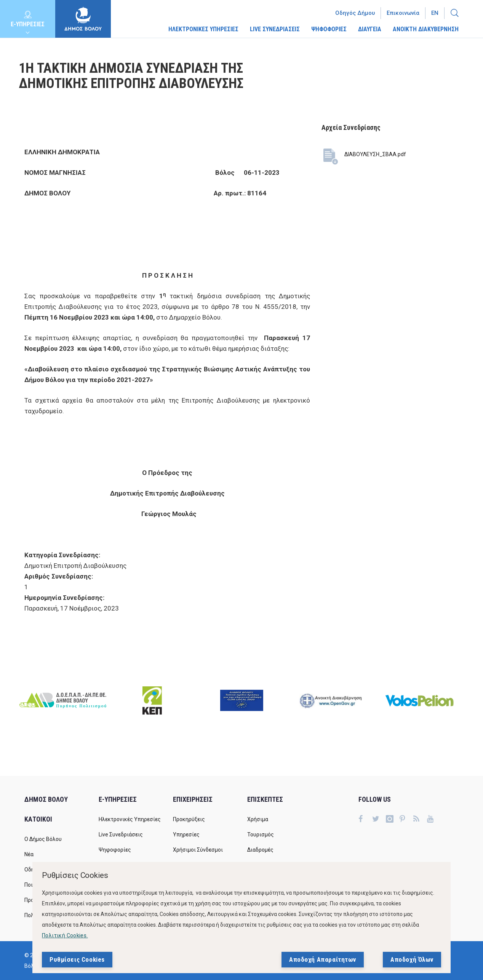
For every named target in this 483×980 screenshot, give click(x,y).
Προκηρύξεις (189, 819)
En (435, 13)
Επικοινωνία (403, 13)
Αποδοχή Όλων (412, 960)
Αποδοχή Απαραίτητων (323, 960)
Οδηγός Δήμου (355, 13)
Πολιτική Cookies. (65, 936)
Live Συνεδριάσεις (121, 835)
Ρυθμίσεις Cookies (77, 960)
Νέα (29, 854)
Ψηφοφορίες (115, 850)
